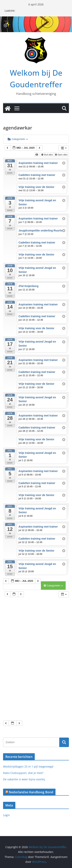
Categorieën (18, 139)
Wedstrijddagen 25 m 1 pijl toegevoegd (28, 766)
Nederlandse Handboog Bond (31, 792)
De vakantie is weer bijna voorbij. (24, 779)
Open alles (62, 155)
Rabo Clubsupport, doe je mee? (23, 773)
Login (7, 815)
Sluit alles (47, 155)
